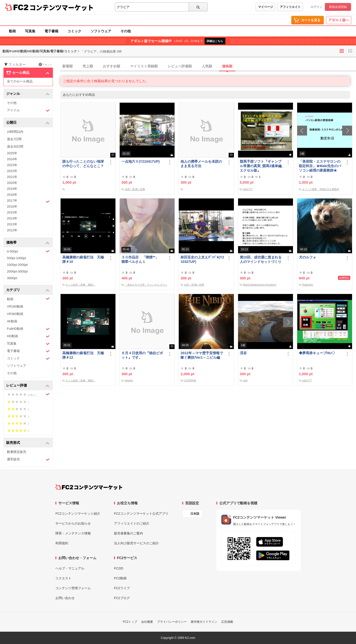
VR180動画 (15, 306)
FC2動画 (120, 578)
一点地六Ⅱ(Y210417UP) (141, 161)
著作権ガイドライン (204, 622)
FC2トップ (130, 622)
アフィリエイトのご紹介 (132, 523)
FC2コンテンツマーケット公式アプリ (141, 514)
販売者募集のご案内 (128, 533)
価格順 (227, 66)
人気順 (207, 66)
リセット (45, 64)
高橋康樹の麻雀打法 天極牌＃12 (83, 355)
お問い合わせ (65, 598)
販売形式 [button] (28, 443)
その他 (126, 31)
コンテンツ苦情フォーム (73, 588)
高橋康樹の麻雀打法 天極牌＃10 (83, 259)
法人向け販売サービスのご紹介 (136, 543)
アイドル (28, 110)
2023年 (12, 165)
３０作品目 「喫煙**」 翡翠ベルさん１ (142, 259)
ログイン (316, 7)
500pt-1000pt (16, 258)
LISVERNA (190, 381)
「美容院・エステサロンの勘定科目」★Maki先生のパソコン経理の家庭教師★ (320, 166)
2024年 (12, 159)
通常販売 (28, 459)
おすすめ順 (111, 66)
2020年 (12, 183)
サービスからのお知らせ (73, 523)
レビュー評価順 (180, 66)
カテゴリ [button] (28, 290)
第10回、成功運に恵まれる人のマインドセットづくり (261, 259)
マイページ (266, 7)
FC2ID (119, 568)
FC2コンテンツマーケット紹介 (78, 514)
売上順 (88, 66)
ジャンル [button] (28, 94)
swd (245, 381)
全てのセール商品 (20, 81)
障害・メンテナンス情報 (73, 533)
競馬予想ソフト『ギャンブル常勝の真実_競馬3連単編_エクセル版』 (262, 166)
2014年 (12, 218)
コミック (74, 31)
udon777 (248, 189)
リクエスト (63, 578)
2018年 (12, 195)
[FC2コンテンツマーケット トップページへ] (89, 487)
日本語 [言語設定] (195, 514)
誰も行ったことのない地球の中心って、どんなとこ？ (83, 164)
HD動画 (28, 336)
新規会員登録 (338, 7)
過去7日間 (14, 139)
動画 (12, 31)
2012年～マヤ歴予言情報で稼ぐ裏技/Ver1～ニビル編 (202, 355)
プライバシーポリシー (172, 622)
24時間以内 (15, 132)
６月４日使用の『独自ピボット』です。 (142, 355)
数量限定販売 (17, 452)
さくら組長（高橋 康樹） (80, 285)
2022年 (12, 171)
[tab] (208, 66)
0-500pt (28, 251)
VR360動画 (15, 314)
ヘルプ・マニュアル (70, 568)
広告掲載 (227, 622)
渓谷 (243, 353)
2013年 (12, 224)
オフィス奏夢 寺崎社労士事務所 (321, 189)
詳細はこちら (215, 41)
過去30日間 (15, 146)
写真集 (30, 31)
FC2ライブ (122, 588)
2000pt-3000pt (17, 271)
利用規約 (62, 543)
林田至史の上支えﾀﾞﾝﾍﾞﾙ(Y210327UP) (202, 259)
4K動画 (12, 321)
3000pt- (12, 278)
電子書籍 (51, 31)
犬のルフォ (308, 257)
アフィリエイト (290, 7)
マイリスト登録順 (144, 66)
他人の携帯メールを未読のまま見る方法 (201, 164)
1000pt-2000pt (17, 265)
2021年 (12, 177)
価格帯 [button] (28, 243)
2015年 (12, 212)
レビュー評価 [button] (28, 386)
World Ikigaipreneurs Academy (260, 285)
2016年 (12, 206)
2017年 (28, 201)
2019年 (12, 189)
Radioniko (308, 285)
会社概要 (147, 622)
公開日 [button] (28, 123)
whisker (129, 381)
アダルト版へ (339, 20)
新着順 (67, 66)
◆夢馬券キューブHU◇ (319, 353)
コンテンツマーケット (62, 7)
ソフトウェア (101, 31)
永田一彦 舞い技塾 (135, 189)
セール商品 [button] (28, 73)
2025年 (12, 153)
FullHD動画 (28, 329)
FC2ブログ (122, 598)
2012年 (12, 230)
